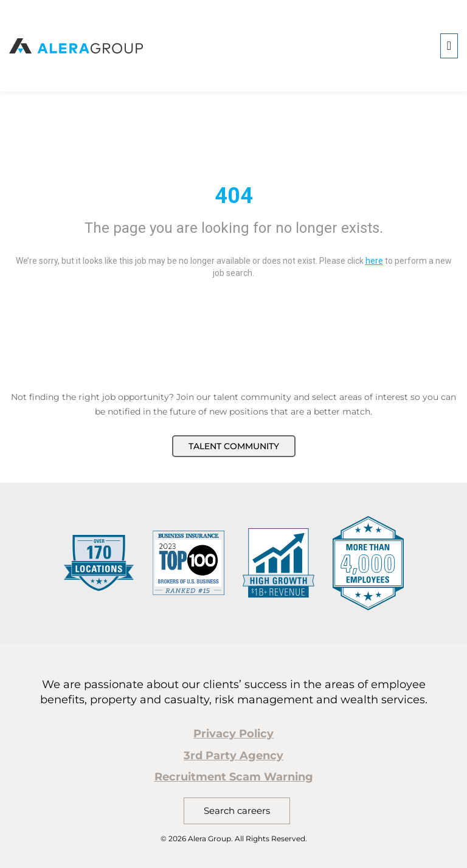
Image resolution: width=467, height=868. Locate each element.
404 (234, 196)
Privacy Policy (233, 734)
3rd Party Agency (233, 756)
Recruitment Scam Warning (234, 777)
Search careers (237, 811)
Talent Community (234, 446)
